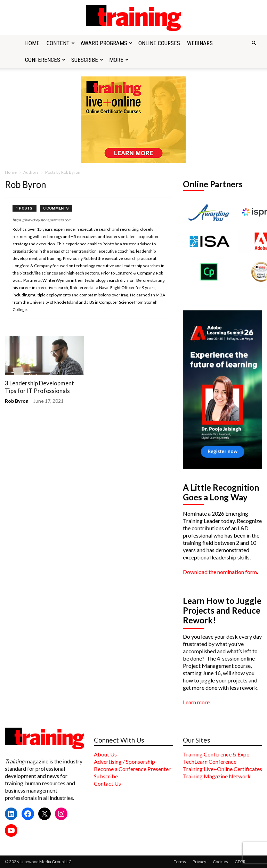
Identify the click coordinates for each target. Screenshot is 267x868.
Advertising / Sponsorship (124, 761)
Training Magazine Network (217, 776)
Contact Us (107, 783)
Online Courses (159, 43)
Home (32, 43)
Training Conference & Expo (216, 754)
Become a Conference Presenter (132, 769)
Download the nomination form (220, 572)
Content (61, 43)
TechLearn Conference (210, 761)
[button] (254, 43)
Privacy (199, 862)
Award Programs (107, 43)
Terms (180, 862)
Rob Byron (17, 401)
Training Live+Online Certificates (222, 769)
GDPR (240, 862)
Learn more (196, 702)
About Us (105, 754)
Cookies (220, 862)
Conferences (45, 60)
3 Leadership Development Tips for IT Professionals (39, 387)
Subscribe (87, 60)
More (119, 60)
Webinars (200, 43)
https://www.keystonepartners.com (42, 220)
